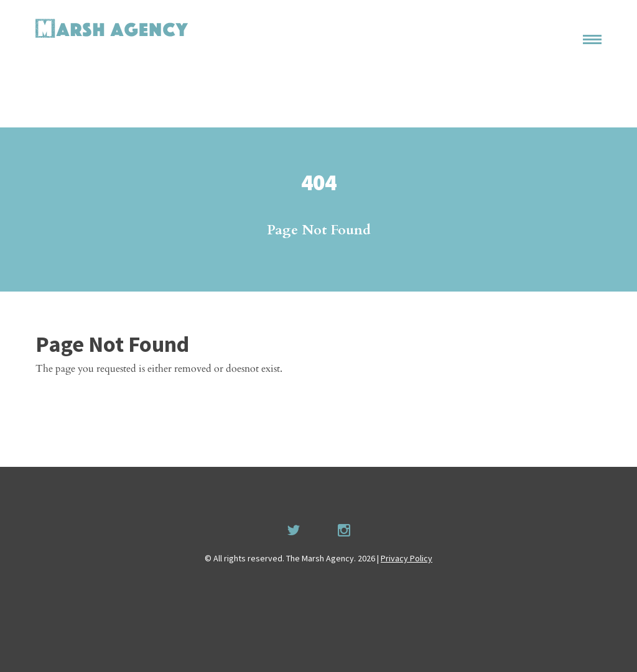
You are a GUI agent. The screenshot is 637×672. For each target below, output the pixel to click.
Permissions (563, 75)
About (576, 52)
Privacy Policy (407, 558)
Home (576, 28)
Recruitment (568, 99)
